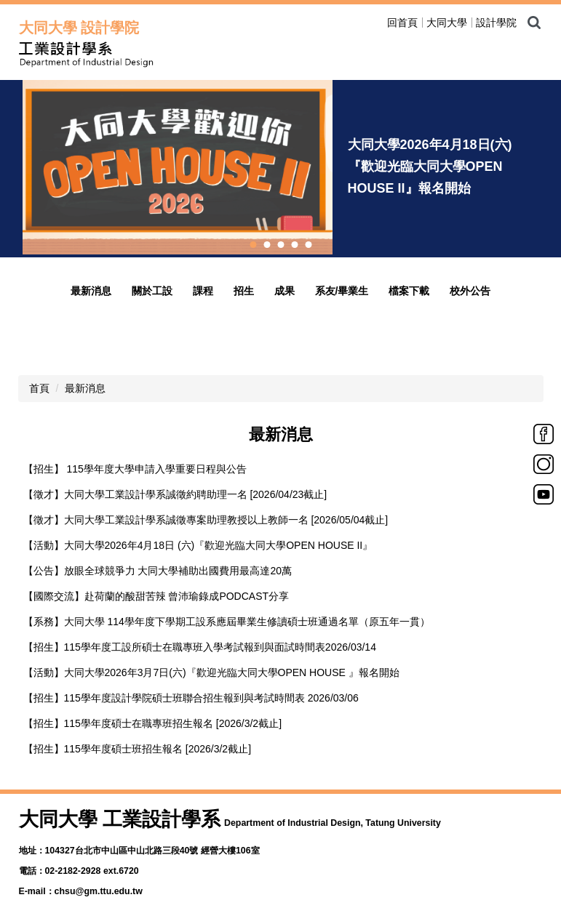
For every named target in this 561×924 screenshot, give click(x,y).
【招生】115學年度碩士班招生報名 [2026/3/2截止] (138, 749)
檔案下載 (409, 291)
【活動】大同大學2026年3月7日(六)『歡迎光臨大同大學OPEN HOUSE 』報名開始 (211, 672)
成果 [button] (285, 291)
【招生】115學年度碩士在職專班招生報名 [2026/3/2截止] (153, 723)
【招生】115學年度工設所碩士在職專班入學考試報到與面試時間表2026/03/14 (200, 647)
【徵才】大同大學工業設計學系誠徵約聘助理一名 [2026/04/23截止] (175, 494)
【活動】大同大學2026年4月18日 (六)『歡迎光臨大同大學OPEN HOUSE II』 (198, 545)
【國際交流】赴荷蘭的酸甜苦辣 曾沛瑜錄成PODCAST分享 (156, 596)
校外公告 (470, 291)
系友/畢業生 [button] (342, 291)
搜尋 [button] (534, 23)
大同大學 (447, 23)
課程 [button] (203, 291)
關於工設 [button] (152, 291)
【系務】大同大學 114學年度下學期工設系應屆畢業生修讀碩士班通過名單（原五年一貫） (227, 622)
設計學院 (496, 23)
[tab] (253, 245)
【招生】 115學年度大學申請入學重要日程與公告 (135, 469)
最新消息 (91, 291)
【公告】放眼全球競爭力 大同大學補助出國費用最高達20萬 (158, 571)
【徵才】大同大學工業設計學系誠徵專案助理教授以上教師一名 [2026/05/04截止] (206, 520)
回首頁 (402, 23)
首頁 (39, 388)
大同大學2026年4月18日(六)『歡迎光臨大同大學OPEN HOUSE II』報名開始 (430, 166)
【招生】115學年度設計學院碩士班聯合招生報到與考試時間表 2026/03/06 (191, 698)
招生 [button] (244, 291)
